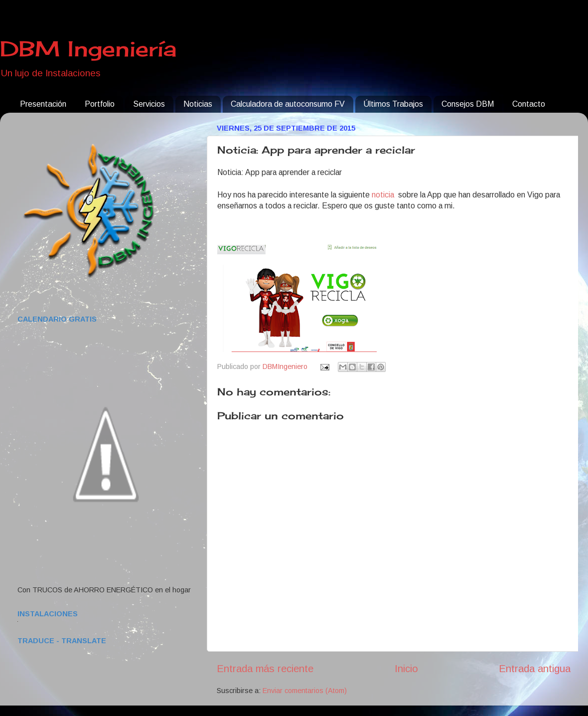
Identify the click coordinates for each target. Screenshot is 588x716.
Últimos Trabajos (393, 104)
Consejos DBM (468, 104)
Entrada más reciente (265, 669)
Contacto (529, 104)
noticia (384, 195)
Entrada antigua (535, 669)
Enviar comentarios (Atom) (305, 691)
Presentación (43, 104)
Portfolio (100, 104)
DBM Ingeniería (88, 49)
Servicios (149, 104)
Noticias (198, 104)
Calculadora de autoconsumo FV (288, 104)
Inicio (406, 669)
